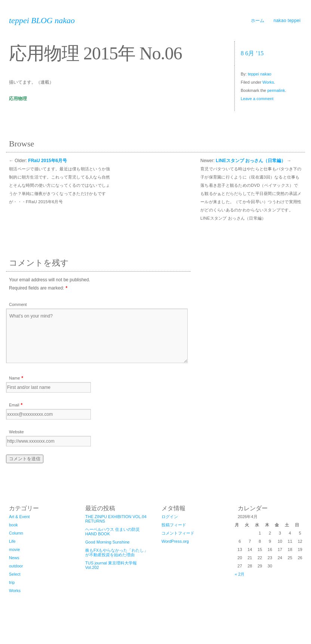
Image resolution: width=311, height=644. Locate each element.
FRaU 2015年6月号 (47, 161)
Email (14, 405)
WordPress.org (175, 541)
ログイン (170, 517)
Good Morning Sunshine (107, 542)
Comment (18, 304)
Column (16, 533)
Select (15, 574)
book (13, 525)
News (14, 558)
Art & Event (19, 517)
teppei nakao (260, 74)
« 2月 (240, 574)
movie (14, 549)
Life (12, 541)
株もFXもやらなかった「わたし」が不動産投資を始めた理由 (117, 552)
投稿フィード (174, 525)
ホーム (258, 21)
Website (16, 432)
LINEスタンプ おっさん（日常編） (251, 161)
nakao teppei (287, 21)
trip (12, 582)
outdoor (16, 566)
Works (268, 82)
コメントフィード (178, 533)
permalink (276, 90)
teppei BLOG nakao (42, 21)
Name (14, 378)
